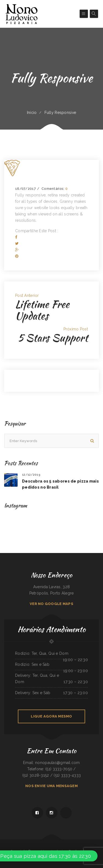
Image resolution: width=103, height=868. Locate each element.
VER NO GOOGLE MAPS (51, 604)
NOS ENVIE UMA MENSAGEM (51, 786)
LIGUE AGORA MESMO (51, 716)
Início (32, 113)
